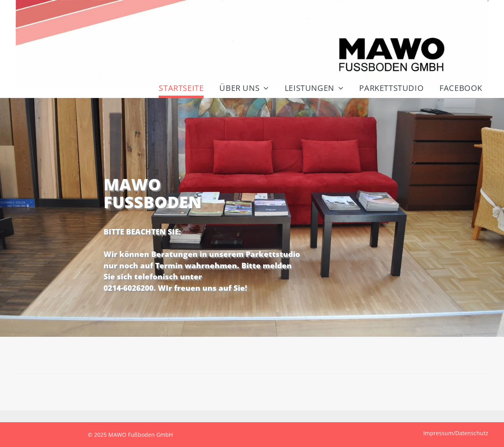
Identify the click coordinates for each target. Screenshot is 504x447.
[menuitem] (179, 89)
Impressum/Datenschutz (456, 433)
